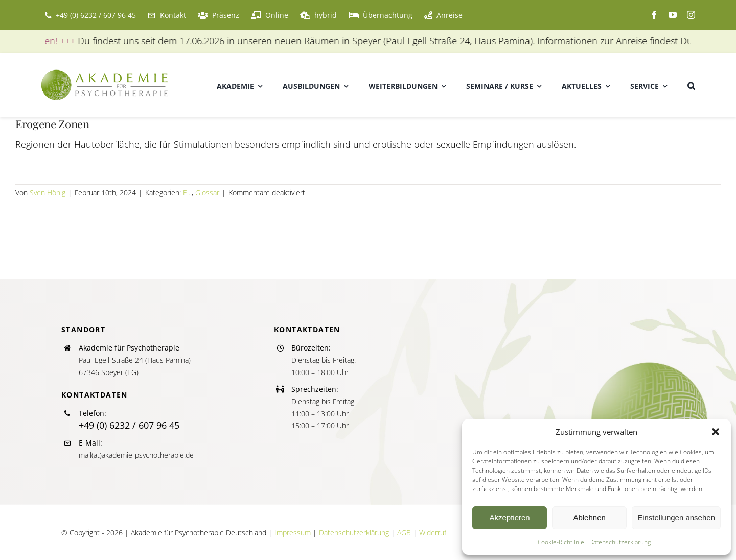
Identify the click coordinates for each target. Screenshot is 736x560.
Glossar (207, 192)
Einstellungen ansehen (676, 517)
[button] (716, 432)
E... (187, 192)
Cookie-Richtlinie (561, 542)
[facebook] (654, 15)
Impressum (293, 533)
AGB (404, 533)
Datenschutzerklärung (620, 542)
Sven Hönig (48, 192)
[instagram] (691, 15)
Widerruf (433, 533)
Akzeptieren (509, 517)
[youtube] (673, 15)
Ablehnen (589, 517)
